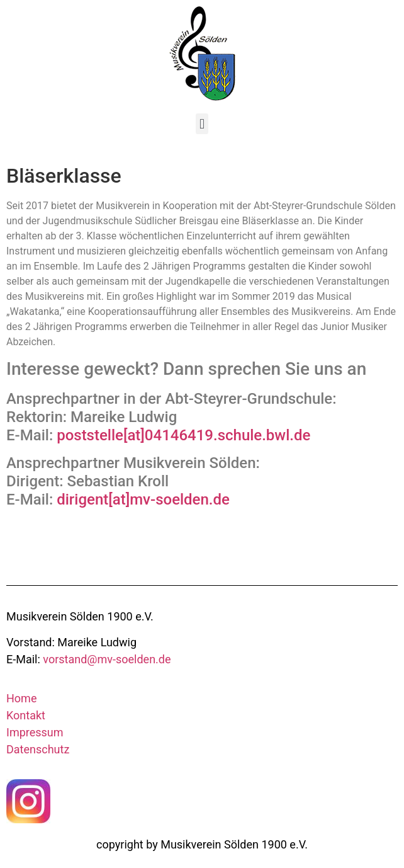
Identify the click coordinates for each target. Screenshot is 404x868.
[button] (202, 124)
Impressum (35, 732)
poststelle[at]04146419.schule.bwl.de (183, 435)
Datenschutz (38, 749)
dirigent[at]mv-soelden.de (143, 500)
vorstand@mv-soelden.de (107, 659)
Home (21, 698)
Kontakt (26, 715)
